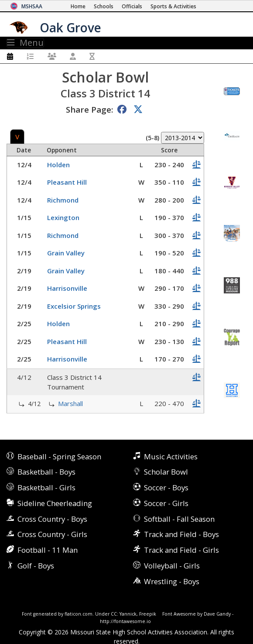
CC (114, 614)
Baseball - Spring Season (59, 456)
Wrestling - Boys (172, 581)
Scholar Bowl (166, 472)
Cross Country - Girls (52, 534)
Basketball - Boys (46, 472)
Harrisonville (67, 288)
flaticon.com (79, 614)
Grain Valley (66, 253)
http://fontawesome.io (125, 621)
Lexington (63, 217)
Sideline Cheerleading (55, 503)
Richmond (63, 200)
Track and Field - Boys (181, 534)
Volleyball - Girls (172, 566)
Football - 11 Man (48, 550)
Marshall (70, 403)
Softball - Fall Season (179, 519)
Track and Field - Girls (181, 550)
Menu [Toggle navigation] (25, 43)
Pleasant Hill (67, 182)
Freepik (148, 614)
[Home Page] (78, 6)
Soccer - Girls (166, 503)
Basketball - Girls (46, 487)
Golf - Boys (36, 566)
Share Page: (89, 109)
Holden (58, 165)
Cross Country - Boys (52, 519)
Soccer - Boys (166, 487)
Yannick (128, 614)
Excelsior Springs (74, 306)
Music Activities (171, 456)
